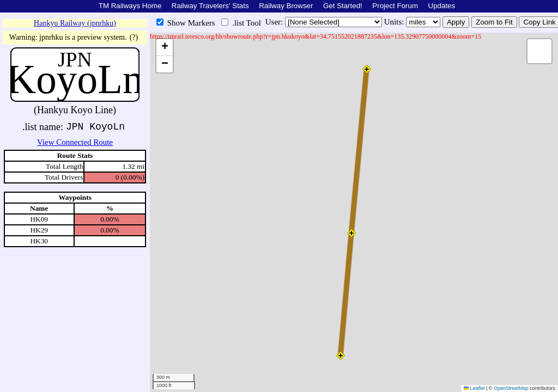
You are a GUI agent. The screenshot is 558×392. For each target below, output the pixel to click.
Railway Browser (286, 6)
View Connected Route (75, 142)
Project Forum (395, 6)
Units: (395, 22)
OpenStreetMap (511, 388)
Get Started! (343, 6)
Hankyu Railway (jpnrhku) (75, 23)
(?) (134, 37)
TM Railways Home (130, 6)
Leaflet (474, 388)
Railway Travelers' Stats (210, 6)
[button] (341, 356)
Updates (442, 6)
